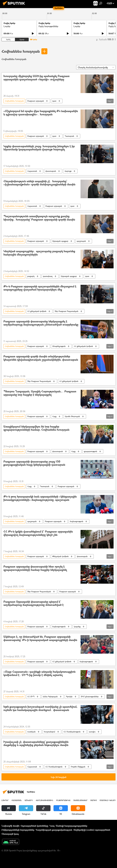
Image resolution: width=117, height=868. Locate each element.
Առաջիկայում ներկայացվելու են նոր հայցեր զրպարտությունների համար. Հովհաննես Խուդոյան (36, 428)
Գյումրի (69, 697)
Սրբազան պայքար (60, 241)
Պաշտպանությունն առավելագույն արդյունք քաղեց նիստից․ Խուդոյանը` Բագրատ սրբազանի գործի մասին (39, 218)
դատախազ (48, 276)
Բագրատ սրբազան (36, 101)
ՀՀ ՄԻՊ (31, 697)
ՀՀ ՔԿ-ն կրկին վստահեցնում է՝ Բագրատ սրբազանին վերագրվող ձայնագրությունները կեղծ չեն (38, 533)
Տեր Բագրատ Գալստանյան (66, 311)
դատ (54, 101)
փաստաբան (51, 171)
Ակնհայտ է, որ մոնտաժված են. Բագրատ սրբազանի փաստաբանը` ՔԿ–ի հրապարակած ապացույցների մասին (40, 638)
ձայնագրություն (77, 521)
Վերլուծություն (44, 800)
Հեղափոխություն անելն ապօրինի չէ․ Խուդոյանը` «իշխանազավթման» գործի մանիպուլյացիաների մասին (39, 183)
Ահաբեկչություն (59, 346)
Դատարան (69, 136)
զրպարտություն (90, 451)
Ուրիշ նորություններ (48, 26)
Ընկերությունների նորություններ (18, 830)
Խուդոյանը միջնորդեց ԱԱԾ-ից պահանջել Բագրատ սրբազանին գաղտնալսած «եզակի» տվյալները (37, 78)
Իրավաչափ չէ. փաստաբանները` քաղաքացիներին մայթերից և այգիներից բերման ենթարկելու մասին (36, 744)
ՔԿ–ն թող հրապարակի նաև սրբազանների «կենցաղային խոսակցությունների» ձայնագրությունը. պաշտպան (40, 498)
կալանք (77, 627)
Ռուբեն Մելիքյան (78, 767)
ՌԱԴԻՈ (94, 800)
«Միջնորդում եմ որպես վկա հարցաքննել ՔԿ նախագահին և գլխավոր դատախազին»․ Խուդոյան (41, 113)
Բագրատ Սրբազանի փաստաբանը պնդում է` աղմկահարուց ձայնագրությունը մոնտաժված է (34, 603)
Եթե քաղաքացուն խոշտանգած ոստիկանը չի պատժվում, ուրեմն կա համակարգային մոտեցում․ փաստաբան (40, 708)
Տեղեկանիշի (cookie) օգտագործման (92, 830)
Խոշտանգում (50, 732)
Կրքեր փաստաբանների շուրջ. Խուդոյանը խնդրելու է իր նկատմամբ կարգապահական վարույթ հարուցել (39, 148)
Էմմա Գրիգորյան (50, 697)
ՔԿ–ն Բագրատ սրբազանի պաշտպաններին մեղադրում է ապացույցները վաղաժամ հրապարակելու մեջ (40, 288)
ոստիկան (31, 732)
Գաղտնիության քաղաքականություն (54, 830)
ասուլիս (92, 732)
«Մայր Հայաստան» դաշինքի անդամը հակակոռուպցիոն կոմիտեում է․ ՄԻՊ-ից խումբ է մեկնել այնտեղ (39, 673)
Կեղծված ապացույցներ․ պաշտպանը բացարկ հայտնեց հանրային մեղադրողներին (39, 253)
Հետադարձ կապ (10, 834)
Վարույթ (68, 171)
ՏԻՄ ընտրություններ (90, 697)
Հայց (54, 416)
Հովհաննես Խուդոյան (21, 51)
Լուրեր (7, 26)
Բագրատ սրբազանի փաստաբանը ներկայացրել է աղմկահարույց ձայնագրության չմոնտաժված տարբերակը (41, 323)
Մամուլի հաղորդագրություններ (71, 826)
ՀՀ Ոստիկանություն (72, 732)
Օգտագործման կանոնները (34, 826)
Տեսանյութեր (80, 800)
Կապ (52, 826)
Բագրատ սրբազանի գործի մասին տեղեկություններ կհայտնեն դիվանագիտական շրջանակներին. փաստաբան (41, 358)
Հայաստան (32, 171)
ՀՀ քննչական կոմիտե (37, 311)
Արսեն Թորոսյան (72, 416)
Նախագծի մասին (10, 826)
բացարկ (31, 276)
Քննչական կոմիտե (60, 556)
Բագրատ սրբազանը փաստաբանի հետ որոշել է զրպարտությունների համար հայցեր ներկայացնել (35, 568)
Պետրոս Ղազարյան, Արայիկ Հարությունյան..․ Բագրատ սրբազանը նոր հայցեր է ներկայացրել (40, 393)
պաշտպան (81, 241)
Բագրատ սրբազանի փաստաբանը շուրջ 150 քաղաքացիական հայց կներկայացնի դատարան (34, 463)
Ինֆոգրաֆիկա (63, 800)
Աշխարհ (29, 800)
